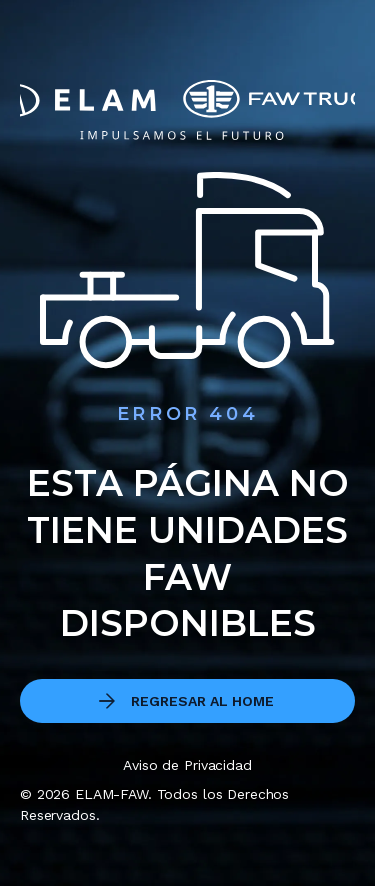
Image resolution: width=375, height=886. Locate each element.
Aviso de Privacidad (187, 765)
